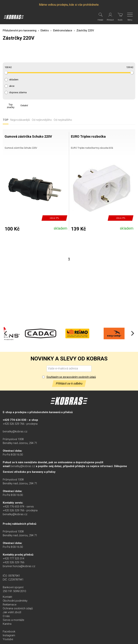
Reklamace (10, 605)
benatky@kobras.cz (15, 431)
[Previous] (6, 333)
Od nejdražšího (63, 120)
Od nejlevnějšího (42, 120)
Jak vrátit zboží (12, 612)
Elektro (45, 30)
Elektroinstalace (63, 30)
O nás (6, 616)
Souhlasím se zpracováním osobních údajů (71, 377)
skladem (14, 80)
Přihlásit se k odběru (69, 383)
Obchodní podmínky (15, 601)
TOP (6, 120)
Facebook (9, 632)
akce (12, 86)
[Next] (132, 333)
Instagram (9, 635)
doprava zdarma (18, 92)
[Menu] (130, 17)
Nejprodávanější (20, 120)
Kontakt (7, 597)
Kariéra (7, 624)
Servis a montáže (14, 620)
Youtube (8, 639)
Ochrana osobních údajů (18, 608)
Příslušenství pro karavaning (20, 30)
